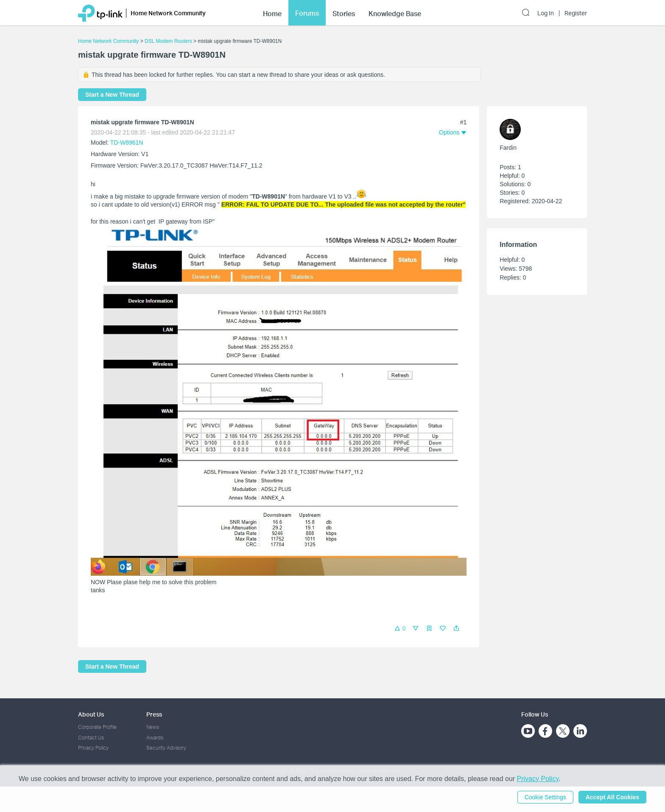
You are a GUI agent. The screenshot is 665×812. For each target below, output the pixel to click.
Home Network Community (108, 41)
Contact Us (91, 738)
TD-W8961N (127, 143)
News (153, 727)
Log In (546, 13)
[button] (456, 628)
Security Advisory (166, 748)
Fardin (508, 148)
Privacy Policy (93, 748)
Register (576, 13)
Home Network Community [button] (168, 13)
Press (154, 714)
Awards (155, 738)
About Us (91, 714)
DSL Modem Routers (168, 41)
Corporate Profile (97, 727)
